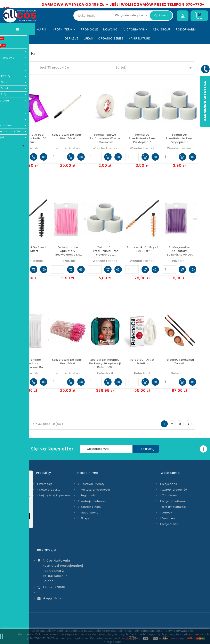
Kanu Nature (139, 38)
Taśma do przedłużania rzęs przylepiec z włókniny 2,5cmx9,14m (105, 251)
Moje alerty (170, 524)
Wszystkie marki (33, 29)
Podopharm (186, 29)
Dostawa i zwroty (93, 484)
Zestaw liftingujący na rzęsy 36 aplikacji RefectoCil (105, 364)
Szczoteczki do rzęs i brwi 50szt (68, 137)
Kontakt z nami (91, 507)
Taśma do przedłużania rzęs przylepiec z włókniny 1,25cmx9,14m (142, 139)
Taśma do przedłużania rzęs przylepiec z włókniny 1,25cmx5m (179, 139)
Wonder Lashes (68, 148)
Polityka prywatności (95, 490)
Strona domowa (14, 622)
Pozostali (31, 148)
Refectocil (105, 373)
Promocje (89, 29)
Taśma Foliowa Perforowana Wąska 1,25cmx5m (105, 138)
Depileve (72, 38)
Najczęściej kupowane (55, 495)
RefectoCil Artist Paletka (142, 362)
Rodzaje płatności (93, 501)
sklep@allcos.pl (54, 598)
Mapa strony (89, 513)
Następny (188, 424)
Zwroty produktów (175, 490)
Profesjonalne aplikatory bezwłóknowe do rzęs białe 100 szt (31, 364)
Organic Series (111, 38)
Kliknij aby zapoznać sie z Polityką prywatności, (160, 631)
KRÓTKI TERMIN (64, 29)
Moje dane (170, 484)
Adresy (167, 513)
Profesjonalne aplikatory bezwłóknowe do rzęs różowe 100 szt (68, 251)
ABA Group (162, 29)
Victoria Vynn (136, 29)
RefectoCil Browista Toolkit (179, 362)
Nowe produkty (50, 490)
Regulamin (88, 495)
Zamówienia (171, 495)
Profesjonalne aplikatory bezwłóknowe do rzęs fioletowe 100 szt (179, 251)
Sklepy (85, 518)
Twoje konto (169, 473)
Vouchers (169, 518)
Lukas (88, 38)
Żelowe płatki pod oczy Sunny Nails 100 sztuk (31, 138)
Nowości (111, 29)
